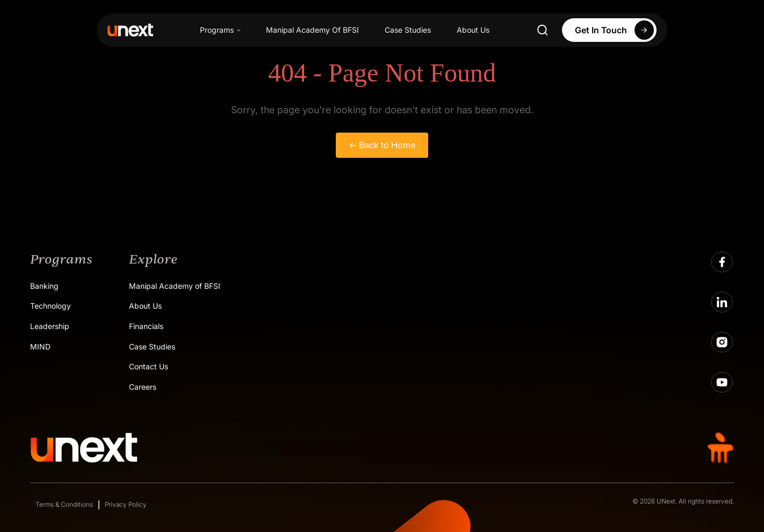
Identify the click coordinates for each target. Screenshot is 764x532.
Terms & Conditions (64, 504)
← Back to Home (382, 145)
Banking (44, 286)
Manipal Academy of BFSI (175, 286)
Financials (146, 326)
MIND (40, 347)
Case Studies (408, 30)
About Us (473, 30)
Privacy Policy (126, 504)
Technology (51, 306)
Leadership (50, 326)
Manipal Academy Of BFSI (312, 30)
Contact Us (149, 366)
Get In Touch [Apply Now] (616, 30)
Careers (143, 387)
